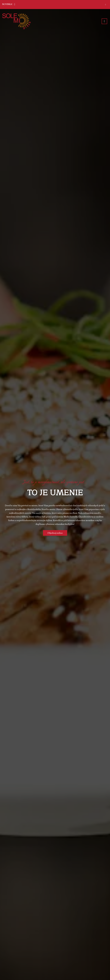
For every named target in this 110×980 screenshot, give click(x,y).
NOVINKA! (9, 4)
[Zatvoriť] (105, 5)
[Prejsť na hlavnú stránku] (16, 21)
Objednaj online (55, 533)
